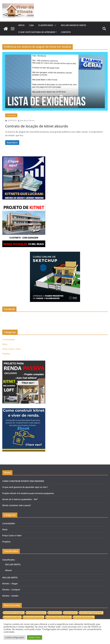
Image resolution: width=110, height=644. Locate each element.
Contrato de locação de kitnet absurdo (37, 126)
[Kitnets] (24, 158)
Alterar (9, 570)
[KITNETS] (24, 410)
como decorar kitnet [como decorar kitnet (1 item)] (13, 617)
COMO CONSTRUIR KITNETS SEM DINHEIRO (23, 481)
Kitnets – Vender (10, 596)
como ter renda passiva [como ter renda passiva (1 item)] (34, 617)
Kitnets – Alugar (10, 584)
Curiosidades (11, 115)
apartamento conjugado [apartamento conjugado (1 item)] (14, 613)
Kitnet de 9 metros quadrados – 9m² (20, 499)
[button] (55, 25)
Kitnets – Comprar (11, 590)
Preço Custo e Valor (12, 349)
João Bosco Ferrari (27, 120)
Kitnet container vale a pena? (17, 505)
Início (21, 25)
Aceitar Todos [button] (35, 637)
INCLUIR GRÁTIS (13, 564)
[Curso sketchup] (55, 253)
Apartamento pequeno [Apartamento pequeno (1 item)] (36, 613)
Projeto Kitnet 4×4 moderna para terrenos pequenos (28, 493)
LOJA (31, 25)
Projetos (6, 354)
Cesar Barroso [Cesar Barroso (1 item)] (71, 613)
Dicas (5, 344)
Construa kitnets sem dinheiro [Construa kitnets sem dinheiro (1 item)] (59, 617)
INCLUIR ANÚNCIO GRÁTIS (73, 25)
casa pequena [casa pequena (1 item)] (55, 613)
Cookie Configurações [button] (15, 637)
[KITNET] (24, 206)
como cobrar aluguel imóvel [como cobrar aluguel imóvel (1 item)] (91, 613)
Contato (66, 32)
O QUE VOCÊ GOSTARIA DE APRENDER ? (37, 32)
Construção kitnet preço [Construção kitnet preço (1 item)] (84, 617)
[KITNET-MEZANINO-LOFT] (24, 362)
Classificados (46, 25)
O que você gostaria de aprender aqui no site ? (25, 487)
